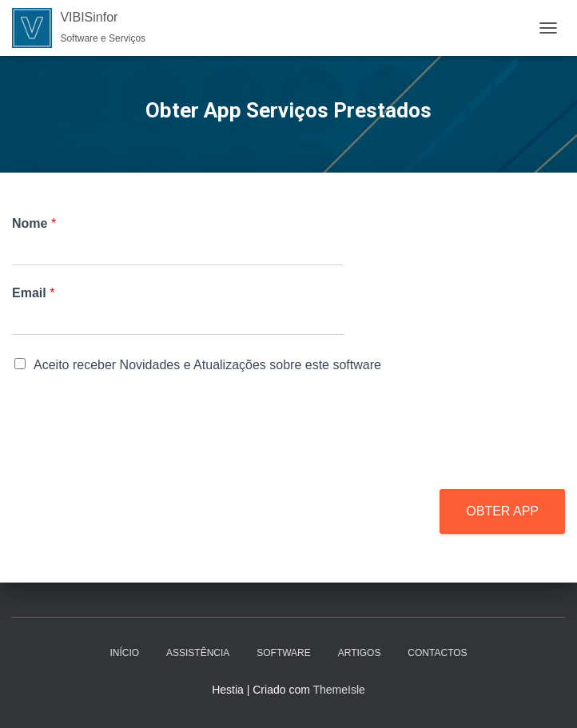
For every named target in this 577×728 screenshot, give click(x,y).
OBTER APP (502, 511)
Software (284, 653)
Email (33, 293)
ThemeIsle (338, 690)
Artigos (360, 653)
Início (124, 653)
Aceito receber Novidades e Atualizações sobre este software (207, 365)
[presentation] (133, 463)
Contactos (437, 653)
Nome (34, 223)
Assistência (198, 653)
